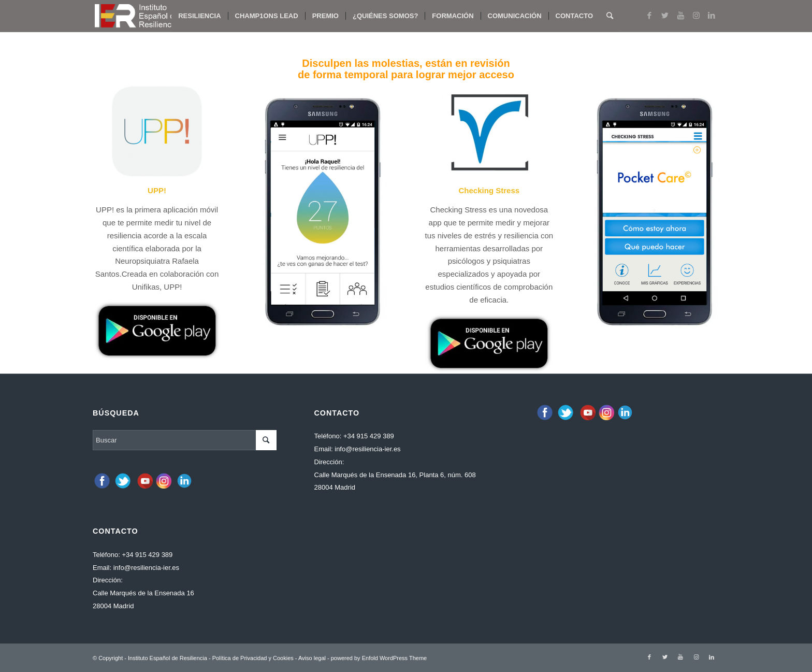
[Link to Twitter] (665, 16)
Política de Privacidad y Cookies (253, 658)
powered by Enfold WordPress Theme (379, 658)
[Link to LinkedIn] (712, 16)
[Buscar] (610, 16)
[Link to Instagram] (696, 16)
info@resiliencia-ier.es (146, 568)
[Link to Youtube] (680, 16)
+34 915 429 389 (147, 555)
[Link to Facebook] (649, 16)
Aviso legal (312, 658)
